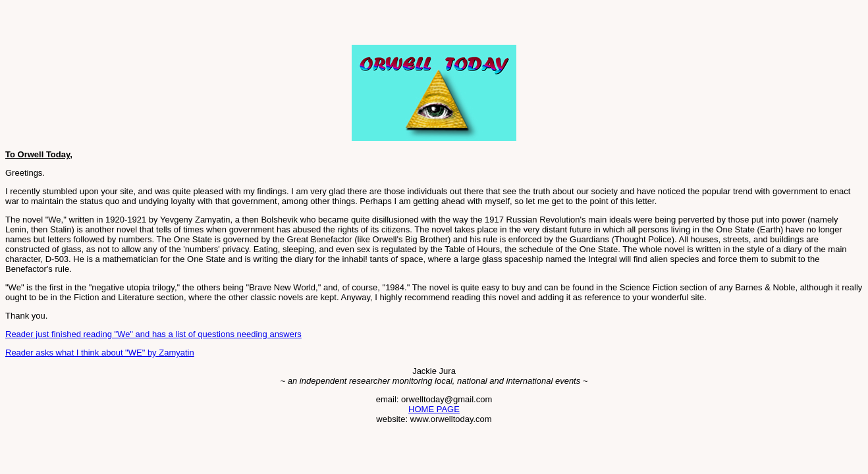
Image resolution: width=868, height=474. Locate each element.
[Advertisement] (159, 25)
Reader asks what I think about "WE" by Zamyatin (100, 353)
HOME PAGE (434, 409)
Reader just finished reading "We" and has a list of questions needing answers (153, 334)
